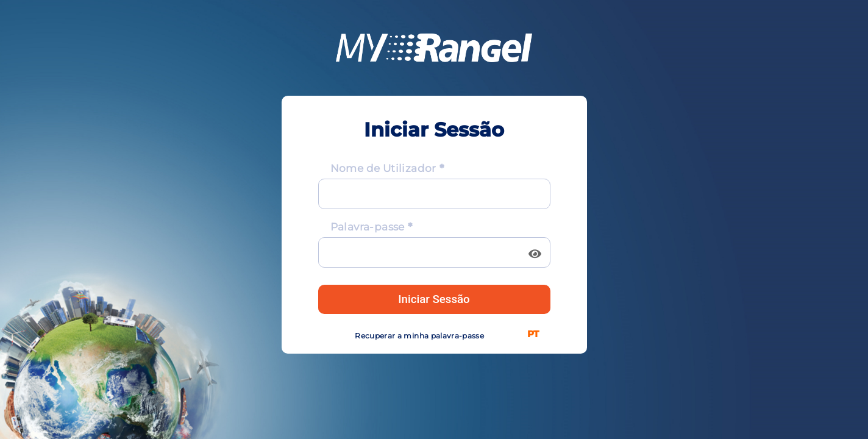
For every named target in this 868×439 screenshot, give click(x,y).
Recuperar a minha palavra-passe (419, 336)
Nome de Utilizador (383, 168)
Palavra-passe (368, 227)
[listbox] (536, 334)
